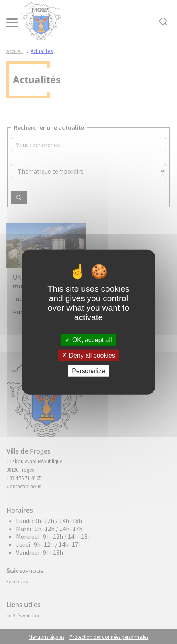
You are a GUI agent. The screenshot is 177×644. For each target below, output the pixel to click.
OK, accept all (88, 340)
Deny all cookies (88, 355)
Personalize (88, 371)
